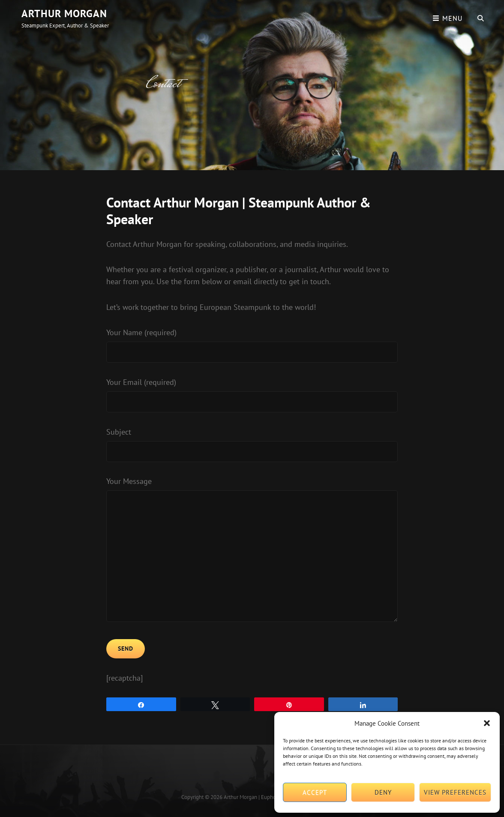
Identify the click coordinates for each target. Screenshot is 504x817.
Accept (315, 792)
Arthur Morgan (64, 14)
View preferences (455, 792)
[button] (487, 723)
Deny (383, 792)
